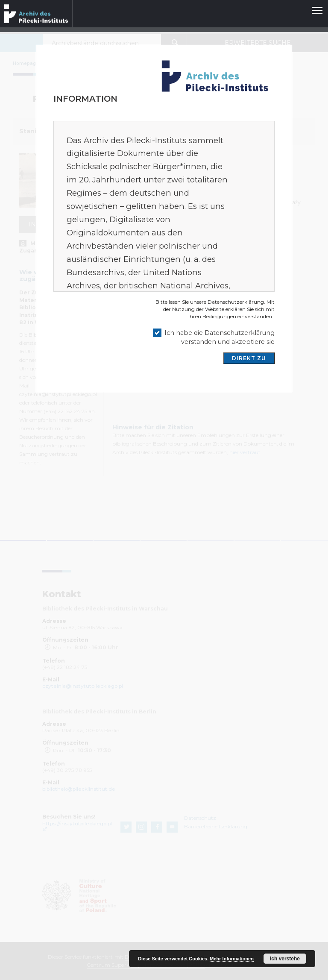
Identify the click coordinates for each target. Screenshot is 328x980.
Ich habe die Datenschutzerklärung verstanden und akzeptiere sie (220, 337)
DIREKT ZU (249, 358)
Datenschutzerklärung (236, 302)
